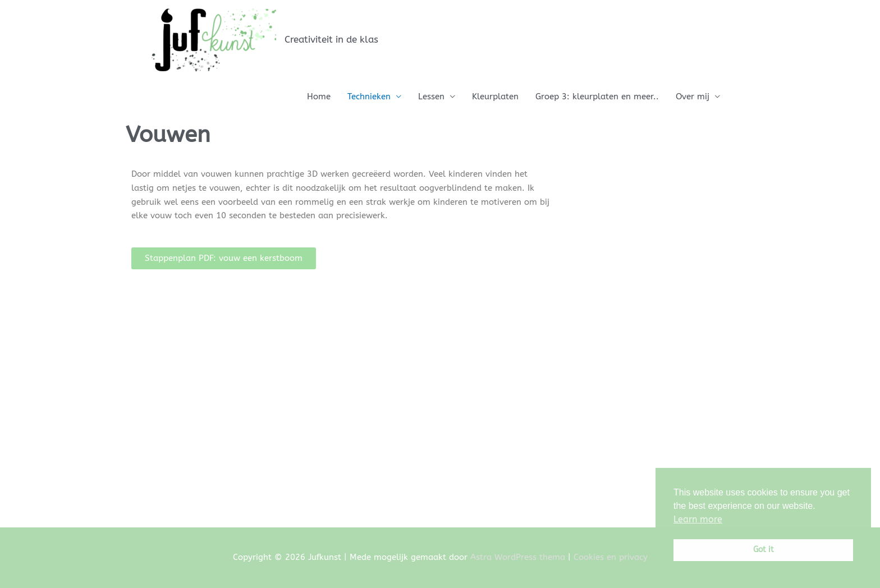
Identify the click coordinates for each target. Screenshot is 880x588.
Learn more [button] (698, 519)
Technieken (369, 97)
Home (319, 97)
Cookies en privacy (611, 557)
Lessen (431, 97)
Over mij (693, 97)
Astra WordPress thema (518, 557)
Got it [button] (764, 550)
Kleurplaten (495, 97)
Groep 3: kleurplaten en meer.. (597, 97)
